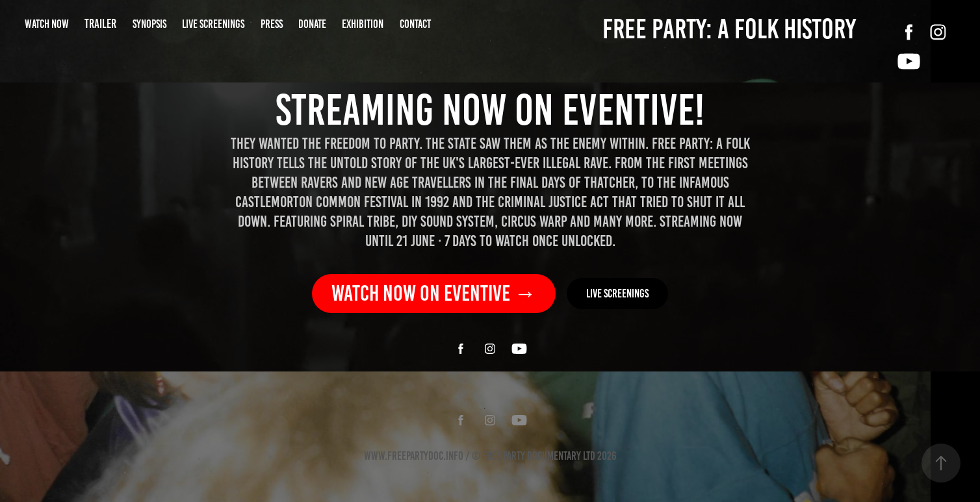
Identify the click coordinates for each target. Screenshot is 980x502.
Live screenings (617, 294)
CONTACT (415, 24)
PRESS (272, 24)
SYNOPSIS (149, 24)
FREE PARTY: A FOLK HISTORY (729, 29)
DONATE (312, 24)
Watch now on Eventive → (434, 293)
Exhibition (363, 24)
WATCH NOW (47, 24)
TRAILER (100, 24)
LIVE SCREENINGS (213, 24)
